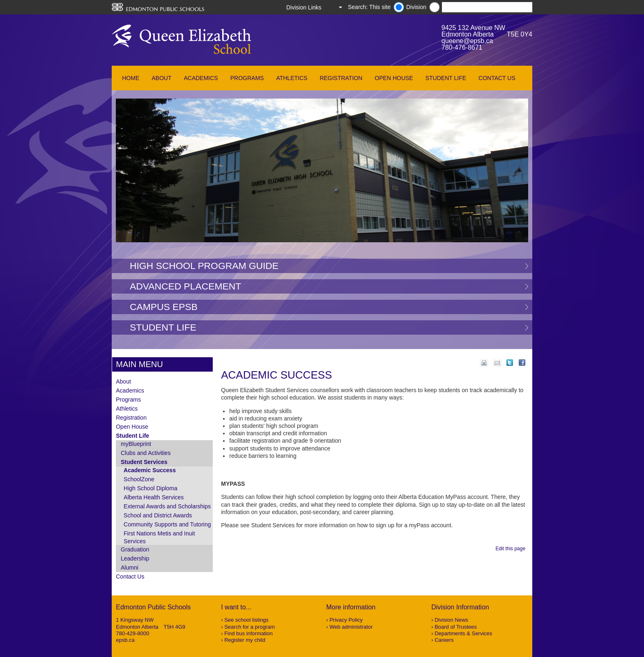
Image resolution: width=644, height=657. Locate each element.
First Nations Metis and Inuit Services (159, 537)
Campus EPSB (164, 307)
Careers (444, 640)
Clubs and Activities (146, 453)
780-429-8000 (132, 633)
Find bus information (248, 633)
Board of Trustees (456, 627)
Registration (341, 78)
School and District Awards (158, 515)
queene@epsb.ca (467, 41)
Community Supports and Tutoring (167, 524)
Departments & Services (463, 633)
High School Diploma (151, 488)
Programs (247, 78)
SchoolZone (139, 479)
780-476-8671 (462, 47)
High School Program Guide (204, 266)
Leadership (135, 558)
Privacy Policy (346, 620)
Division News (451, 620)
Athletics (292, 78)
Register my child (245, 640)
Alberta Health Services (154, 497)
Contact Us (497, 78)
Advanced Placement (185, 286)
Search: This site (369, 7)
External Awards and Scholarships (167, 506)
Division (416, 7)
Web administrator (351, 627)
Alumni (130, 567)
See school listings (246, 620)
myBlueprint (136, 444)
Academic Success (150, 470)
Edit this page (512, 549)
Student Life (446, 78)
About (161, 78)
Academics (201, 78)
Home (131, 78)
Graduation (135, 549)
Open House (394, 78)
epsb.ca (125, 640)
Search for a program (250, 627)
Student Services (144, 462)
